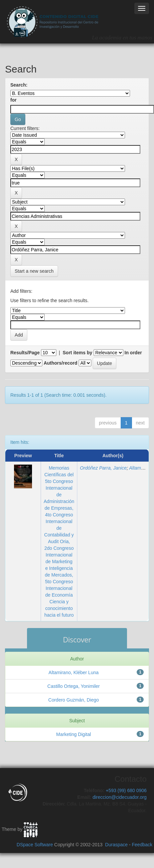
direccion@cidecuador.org (120, 797)
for (13, 100)
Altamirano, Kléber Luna (74, 672)
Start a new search (34, 271)
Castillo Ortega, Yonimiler (73, 686)
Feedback (142, 845)
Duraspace (116, 845)
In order (133, 353)
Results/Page (25, 353)
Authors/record (60, 363)
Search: (19, 85)
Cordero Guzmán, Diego (74, 700)
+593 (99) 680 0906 (126, 790)
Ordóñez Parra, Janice (103, 468)
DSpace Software (35, 845)
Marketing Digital (74, 734)
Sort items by (77, 353)
